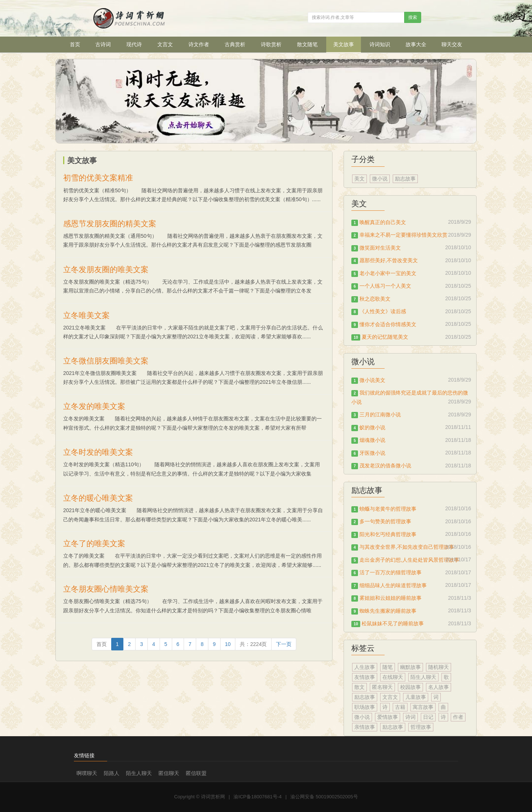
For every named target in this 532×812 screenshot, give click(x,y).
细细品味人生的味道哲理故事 (393, 585)
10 (228, 644)
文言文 (165, 44)
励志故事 (405, 179)
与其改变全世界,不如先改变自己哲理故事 (407, 547)
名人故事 (439, 687)
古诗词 (103, 44)
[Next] (284, 644)
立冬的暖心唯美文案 (98, 498)
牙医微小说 (372, 453)
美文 (359, 179)
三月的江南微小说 (380, 415)
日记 (428, 717)
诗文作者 (199, 44)
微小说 (380, 179)
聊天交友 (452, 44)
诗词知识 (380, 44)
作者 (458, 717)
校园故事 (410, 687)
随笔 (388, 667)
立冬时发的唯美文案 (98, 452)
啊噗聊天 (87, 773)
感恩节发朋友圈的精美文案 (110, 224)
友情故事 (365, 677)
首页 (75, 44)
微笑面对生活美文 (380, 248)
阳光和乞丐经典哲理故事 (388, 534)
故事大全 (416, 44)
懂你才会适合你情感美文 (388, 324)
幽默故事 (410, 667)
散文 (359, 687)
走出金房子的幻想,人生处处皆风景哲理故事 (409, 560)
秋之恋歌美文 (375, 299)
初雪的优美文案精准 (98, 178)
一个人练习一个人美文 (385, 286)
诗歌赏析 (271, 44)
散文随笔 (307, 44)
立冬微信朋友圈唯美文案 (106, 361)
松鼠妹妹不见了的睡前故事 (393, 623)
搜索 (413, 17)
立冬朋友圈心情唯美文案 (106, 589)
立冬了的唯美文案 (94, 543)
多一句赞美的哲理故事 (385, 521)
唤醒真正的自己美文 (383, 222)
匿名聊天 (382, 687)
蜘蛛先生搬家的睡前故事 (388, 611)
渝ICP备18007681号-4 (258, 797)
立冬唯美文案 (86, 315)
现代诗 (134, 44)
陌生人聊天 (423, 677)
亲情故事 (365, 727)
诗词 (410, 717)
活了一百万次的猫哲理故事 (391, 572)
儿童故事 (416, 697)
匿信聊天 (169, 773)
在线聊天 (393, 677)
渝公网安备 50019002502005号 (324, 797)
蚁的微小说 (372, 427)
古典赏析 (235, 44)
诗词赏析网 (213, 797)
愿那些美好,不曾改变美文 (389, 260)
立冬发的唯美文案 (94, 406)
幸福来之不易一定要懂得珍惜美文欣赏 (403, 235)
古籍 (400, 707)
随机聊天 (439, 667)
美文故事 (344, 44)
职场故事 (365, 707)
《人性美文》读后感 (383, 311)
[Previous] (102, 644)
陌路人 (112, 773)
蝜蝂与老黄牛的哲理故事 (388, 509)
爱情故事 (388, 717)
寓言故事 (423, 707)
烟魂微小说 (372, 440)
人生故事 (365, 667)
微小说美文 (372, 380)
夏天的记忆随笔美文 (385, 337)
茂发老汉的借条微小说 (385, 466)
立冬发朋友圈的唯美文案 (106, 269)
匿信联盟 (196, 773)
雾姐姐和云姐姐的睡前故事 (391, 598)
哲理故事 (421, 727)
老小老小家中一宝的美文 (388, 273)
